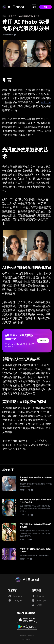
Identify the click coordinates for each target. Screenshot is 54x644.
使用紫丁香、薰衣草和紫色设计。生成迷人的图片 (35, 550)
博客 (4, 16)
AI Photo (46, 102)
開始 (46, 7)
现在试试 (43, 341)
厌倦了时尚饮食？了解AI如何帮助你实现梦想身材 (35, 526)
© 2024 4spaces (27, 639)
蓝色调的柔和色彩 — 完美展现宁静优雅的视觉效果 (36, 479)
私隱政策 (23, 636)
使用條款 (31, 636)
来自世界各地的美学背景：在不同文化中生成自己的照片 (35, 501)
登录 (34, 7)
